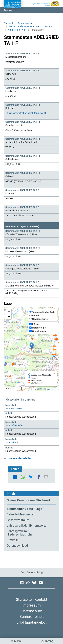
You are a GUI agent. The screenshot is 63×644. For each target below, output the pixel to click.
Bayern (48, 26)
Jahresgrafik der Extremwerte (27, 526)
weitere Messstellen (20, 458)
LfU (56, 390)
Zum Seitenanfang (32, 572)
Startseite (9, 23)
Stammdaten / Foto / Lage (24, 509)
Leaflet (50, 390)
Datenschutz (32, 611)
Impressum (32, 605)
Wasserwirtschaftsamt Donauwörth (28, 113)
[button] (32, 346)
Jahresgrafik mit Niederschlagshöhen (20, 533)
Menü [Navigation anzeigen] (8, 10)
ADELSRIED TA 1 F (17, 30)
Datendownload (17, 546)
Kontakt (41, 599)
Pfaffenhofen (16, 426)
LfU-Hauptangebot (32, 622)
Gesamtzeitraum (18, 520)
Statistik (12, 540)
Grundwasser (25, 23)
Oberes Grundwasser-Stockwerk (29, 500)
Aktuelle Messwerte (20, 514)
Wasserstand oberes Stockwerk (24, 26)
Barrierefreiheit (32, 616)
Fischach (14, 443)
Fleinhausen (15, 408)
